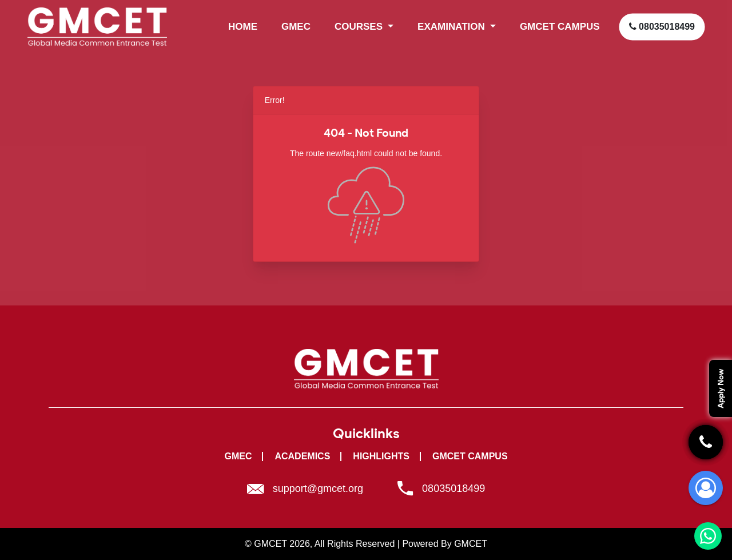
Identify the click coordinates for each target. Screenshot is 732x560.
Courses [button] (360, 27)
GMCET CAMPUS (560, 27)
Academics (302, 456)
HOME (243, 27)
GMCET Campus (470, 456)
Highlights (381, 456)
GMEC (296, 27)
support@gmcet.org (318, 488)
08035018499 (662, 27)
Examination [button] (452, 27)
